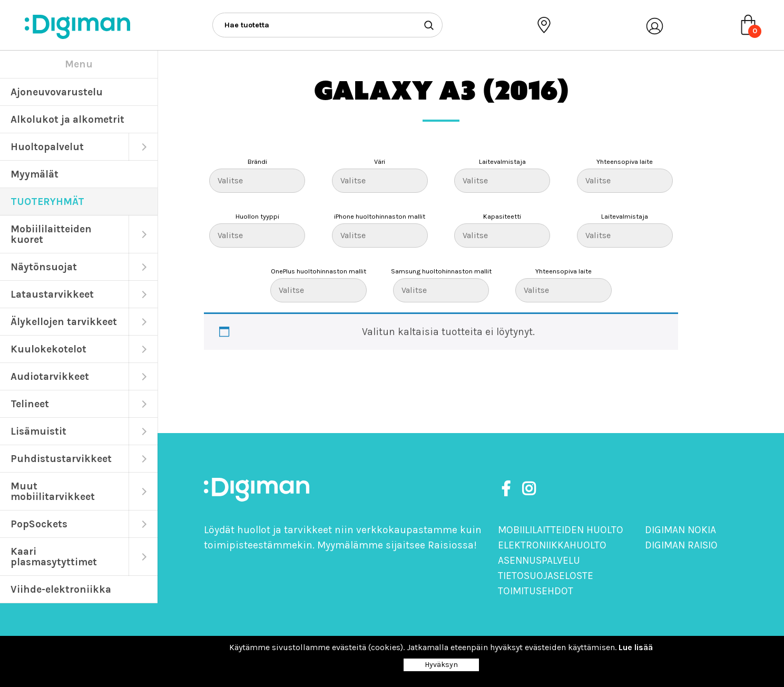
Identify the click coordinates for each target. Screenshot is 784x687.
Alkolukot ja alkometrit (67, 119)
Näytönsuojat (44, 267)
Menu (79, 64)
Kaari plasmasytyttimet (54, 557)
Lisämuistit (38, 431)
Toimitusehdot (536, 591)
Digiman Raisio (681, 545)
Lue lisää (636, 647)
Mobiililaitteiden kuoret (51, 234)
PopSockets (39, 524)
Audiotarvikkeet (50, 376)
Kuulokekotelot (48, 349)
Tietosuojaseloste (546, 576)
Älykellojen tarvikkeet (64, 322)
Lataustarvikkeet (52, 294)
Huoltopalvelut (47, 147)
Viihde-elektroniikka (61, 589)
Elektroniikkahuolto (552, 545)
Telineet (30, 404)
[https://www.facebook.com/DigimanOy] (508, 489)
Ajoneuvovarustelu (57, 92)
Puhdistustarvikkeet (61, 459)
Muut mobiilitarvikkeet (53, 491)
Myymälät (35, 174)
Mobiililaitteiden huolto (561, 530)
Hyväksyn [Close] (441, 665)
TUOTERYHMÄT (47, 202)
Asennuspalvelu (539, 560)
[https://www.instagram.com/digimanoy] (529, 489)
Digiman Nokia (680, 530)
